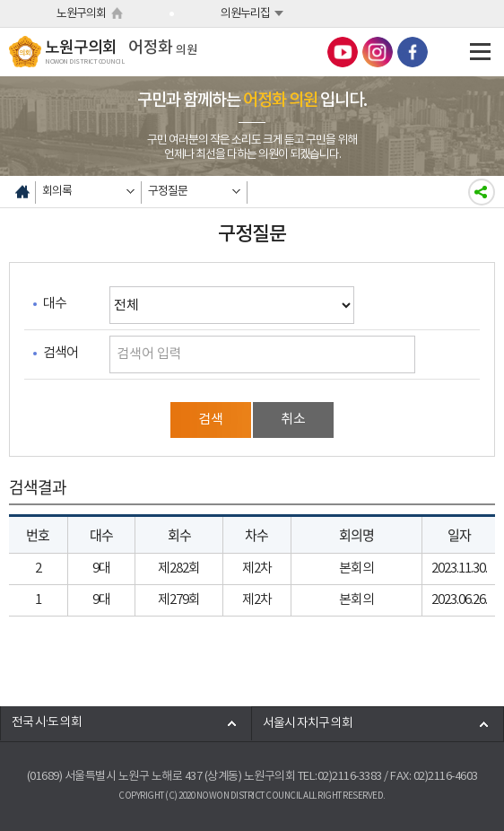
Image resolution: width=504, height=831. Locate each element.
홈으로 (22, 192)
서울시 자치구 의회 (308, 724)
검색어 (61, 353)
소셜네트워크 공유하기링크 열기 (482, 192)
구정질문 (168, 192)
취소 (293, 420)
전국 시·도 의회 (47, 723)
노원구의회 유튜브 (343, 52)
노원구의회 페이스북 (413, 52)
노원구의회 (81, 14)
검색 (211, 420)
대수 (55, 304)
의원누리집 (245, 14)
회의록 (57, 192)
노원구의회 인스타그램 (378, 52)
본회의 (356, 569)
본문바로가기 (0, 0)
